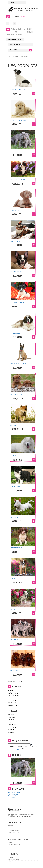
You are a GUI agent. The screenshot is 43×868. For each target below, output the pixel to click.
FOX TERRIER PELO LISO (18, 90)
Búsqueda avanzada (14, 828)
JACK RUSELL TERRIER (17, 303)
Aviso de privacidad (13, 794)
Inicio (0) (11, 691)
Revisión (10, 864)
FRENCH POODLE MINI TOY (18, 120)
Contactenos (11, 798)
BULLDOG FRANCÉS (16, 272)
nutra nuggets (13, 725)
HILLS (10, 722)
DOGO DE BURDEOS (16, 394)
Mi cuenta (11, 857)
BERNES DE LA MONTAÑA (18, 180)
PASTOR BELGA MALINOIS (18, 364)
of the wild (12, 727)
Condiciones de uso (13, 796)
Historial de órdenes (14, 859)
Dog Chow (11, 717)
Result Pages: (12, 681)
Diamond (11, 715)
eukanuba (11, 720)
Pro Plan (11, 733)
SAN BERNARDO (15, 333)
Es (14, 24)
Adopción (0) (12, 703)
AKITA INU (13, 425)
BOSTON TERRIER (16, 241)
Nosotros (11, 826)
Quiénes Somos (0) (14, 693)
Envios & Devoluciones (14, 793)
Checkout (22, 17)
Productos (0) (13, 698)
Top (9, 57)
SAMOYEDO (14, 456)
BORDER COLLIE (15, 487)
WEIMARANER (15, 210)
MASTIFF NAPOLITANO (17, 151)
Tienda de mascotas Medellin (23, 817)
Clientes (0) (12, 700)
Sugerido (16, 755)
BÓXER (13, 579)
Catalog (15, 57)
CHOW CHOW (14, 671)
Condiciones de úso (13, 832)
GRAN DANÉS (14, 640)
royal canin (12, 735)
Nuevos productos (13, 847)
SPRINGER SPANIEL (16, 548)
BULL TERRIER (15, 517)
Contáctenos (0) (13, 705)
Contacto (11, 843)
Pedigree (11, 730)
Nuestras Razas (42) (15, 696)
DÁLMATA (13, 609)
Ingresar (10, 862)
